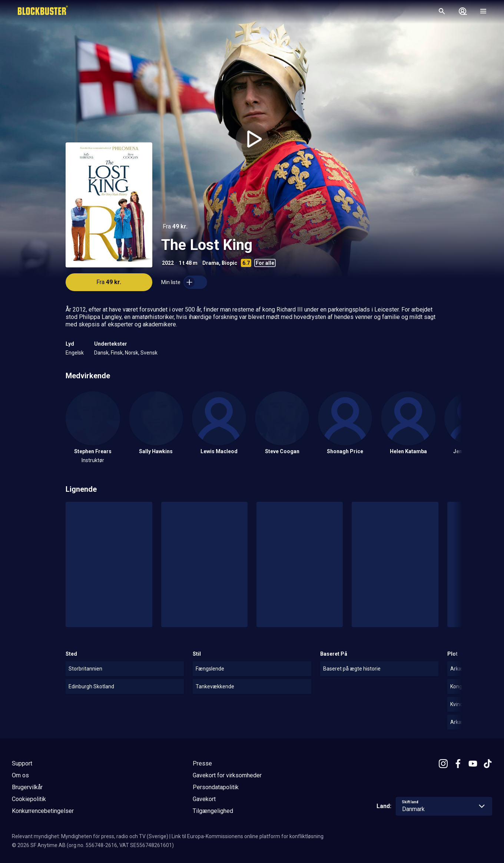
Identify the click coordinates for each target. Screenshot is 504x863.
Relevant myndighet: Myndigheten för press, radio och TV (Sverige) (90, 836)
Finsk (117, 353)
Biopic (229, 263)
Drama (211, 263)
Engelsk (75, 353)
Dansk (101, 353)
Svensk (149, 353)
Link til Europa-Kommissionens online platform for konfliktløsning (248, 836)
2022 (168, 263)
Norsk (132, 353)
